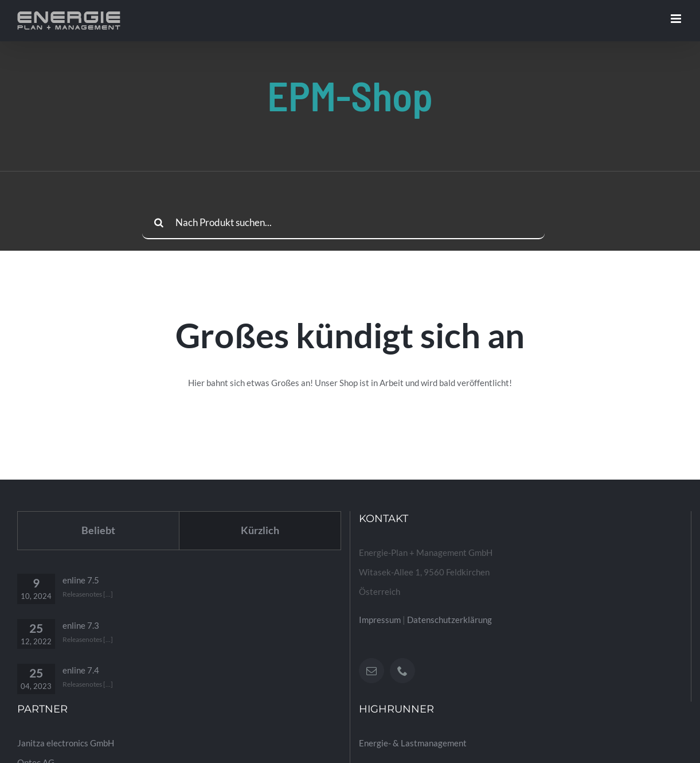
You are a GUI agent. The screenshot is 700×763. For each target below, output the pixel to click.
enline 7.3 (81, 625)
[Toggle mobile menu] (677, 19)
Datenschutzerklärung (449, 620)
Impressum (380, 620)
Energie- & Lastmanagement (413, 743)
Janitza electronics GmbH (66, 743)
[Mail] (371, 671)
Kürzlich (260, 530)
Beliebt (98, 530)
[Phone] (402, 671)
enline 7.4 (81, 670)
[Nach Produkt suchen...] (343, 223)
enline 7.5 (81, 580)
